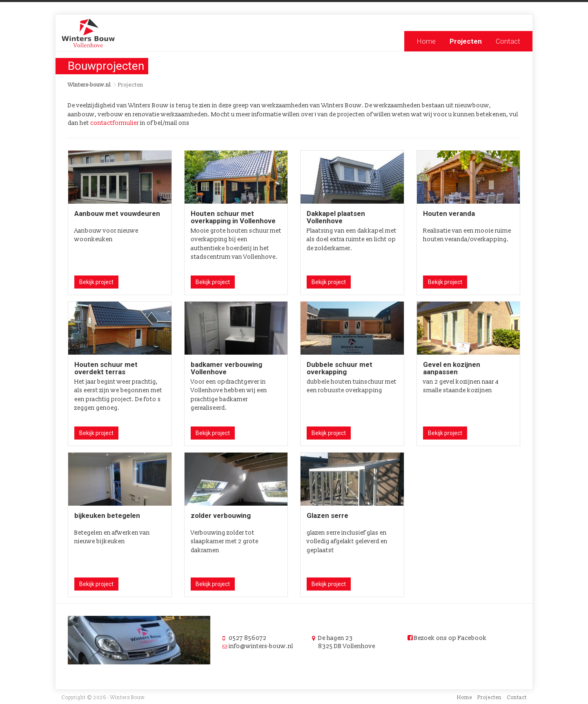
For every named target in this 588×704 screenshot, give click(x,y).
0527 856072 (248, 638)
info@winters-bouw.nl (261, 646)
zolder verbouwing (221, 515)
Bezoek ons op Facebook (447, 638)
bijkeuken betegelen (107, 515)
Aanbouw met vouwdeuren (117, 213)
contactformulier (115, 123)
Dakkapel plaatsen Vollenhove (336, 217)
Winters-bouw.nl (89, 85)
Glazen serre (327, 515)
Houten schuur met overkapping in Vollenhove (233, 217)
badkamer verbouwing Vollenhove (226, 368)
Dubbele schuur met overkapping (340, 368)
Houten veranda (449, 213)
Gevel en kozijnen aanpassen (452, 368)
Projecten (466, 41)
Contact (508, 41)
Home (426, 41)
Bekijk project (96, 282)
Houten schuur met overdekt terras (106, 368)
